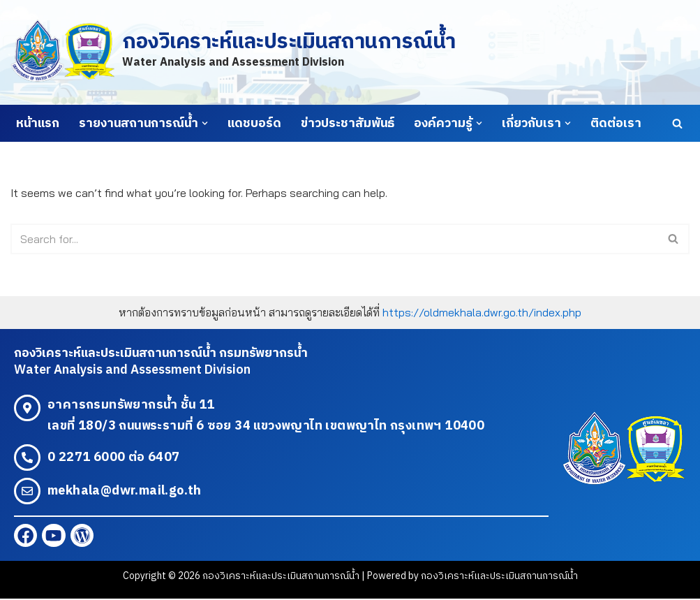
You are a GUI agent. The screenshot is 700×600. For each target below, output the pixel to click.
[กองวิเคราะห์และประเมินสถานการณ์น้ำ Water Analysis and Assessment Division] (233, 52)
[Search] (677, 123)
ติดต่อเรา (616, 124)
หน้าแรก (38, 124)
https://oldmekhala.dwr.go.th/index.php (482, 312)
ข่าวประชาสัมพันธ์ (348, 124)
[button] (205, 123)
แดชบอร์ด (254, 124)
